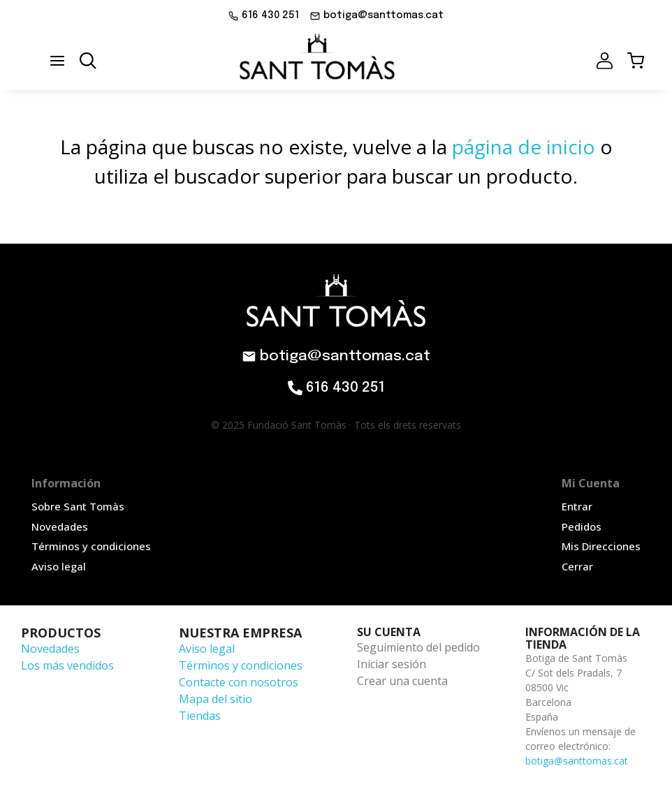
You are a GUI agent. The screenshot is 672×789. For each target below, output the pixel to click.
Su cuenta (389, 632)
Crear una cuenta (402, 681)
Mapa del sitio (216, 699)
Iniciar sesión (392, 664)
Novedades (50, 649)
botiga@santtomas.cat (577, 761)
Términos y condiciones (241, 665)
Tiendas (200, 716)
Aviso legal (207, 649)
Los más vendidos (67, 665)
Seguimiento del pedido (418, 647)
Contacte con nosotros (239, 682)
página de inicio (524, 147)
